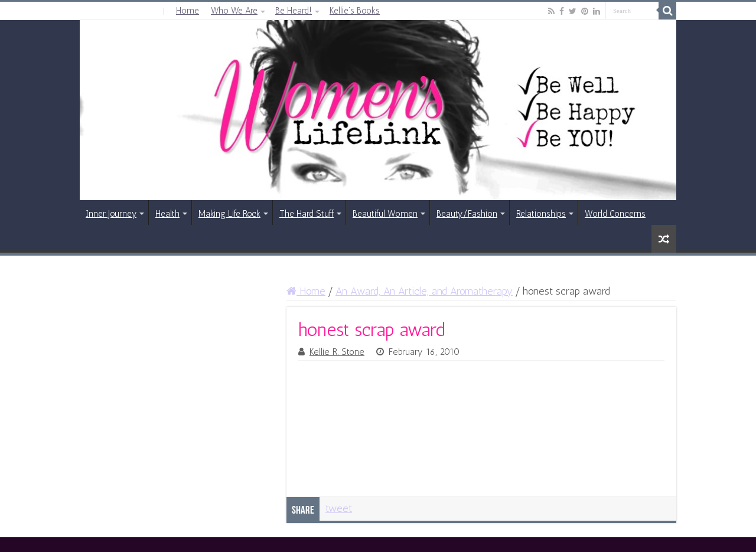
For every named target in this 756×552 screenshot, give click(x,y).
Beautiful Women (385, 214)
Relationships (541, 214)
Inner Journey (111, 214)
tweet (339, 508)
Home (188, 11)
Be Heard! (294, 11)
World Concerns (615, 214)
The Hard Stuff (307, 214)
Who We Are (234, 11)
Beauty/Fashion (467, 214)
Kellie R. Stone (337, 352)
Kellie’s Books (355, 11)
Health (167, 214)
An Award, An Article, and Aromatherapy (424, 291)
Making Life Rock (229, 214)
